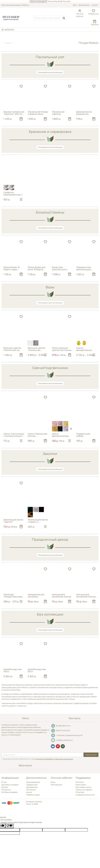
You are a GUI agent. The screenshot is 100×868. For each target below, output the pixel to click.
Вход (53, 782)
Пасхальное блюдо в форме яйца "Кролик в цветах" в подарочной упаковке (38, 113)
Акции (29, 792)
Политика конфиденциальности (85, 793)
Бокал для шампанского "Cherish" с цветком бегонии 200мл (62, 268)
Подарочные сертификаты (32, 786)
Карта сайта (81, 785)
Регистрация (56, 785)
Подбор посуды (33, 795)
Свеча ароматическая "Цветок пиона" (60, 435)
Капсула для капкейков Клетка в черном (86, 596)
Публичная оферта (84, 790)
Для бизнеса (84, 5)
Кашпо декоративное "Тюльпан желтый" (86, 349)
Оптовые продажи (10, 792)
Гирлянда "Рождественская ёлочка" (13, 596)
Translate (64, 1)
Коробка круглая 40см (13, 670)
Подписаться (91, 755)
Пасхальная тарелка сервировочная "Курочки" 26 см (60, 113)
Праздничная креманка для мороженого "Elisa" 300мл (86, 268)
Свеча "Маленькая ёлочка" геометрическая (37, 435)
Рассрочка (6, 790)
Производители (33, 782)
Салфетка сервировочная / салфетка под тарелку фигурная (13, 194)
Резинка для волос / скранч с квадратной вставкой (38, 521)
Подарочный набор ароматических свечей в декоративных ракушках (84, 435)
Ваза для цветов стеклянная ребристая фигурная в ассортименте (36, 349)
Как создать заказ (83, 787)
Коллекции (31, 790)
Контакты (80, 782)
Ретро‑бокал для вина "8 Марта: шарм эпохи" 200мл (37, 268)
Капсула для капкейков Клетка (62, 596)
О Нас (4, 782)
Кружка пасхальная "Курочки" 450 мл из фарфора (14, 113)
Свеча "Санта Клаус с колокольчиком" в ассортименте (14, 435)
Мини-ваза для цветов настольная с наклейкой (62, 349)
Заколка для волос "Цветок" (13, 521)
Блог (75, 5)
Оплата (5, 787)
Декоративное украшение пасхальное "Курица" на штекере (84, 113)
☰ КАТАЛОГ (8, 30)
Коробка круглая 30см (37, 670)
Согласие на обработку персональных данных (54, 759)
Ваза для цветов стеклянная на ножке (12, 349)
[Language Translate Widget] (38, 1)
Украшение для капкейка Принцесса (36, 596)
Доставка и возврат (10, 785)
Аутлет (95, 5)
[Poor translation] (9, 826)
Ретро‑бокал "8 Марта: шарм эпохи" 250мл (11, 268)
